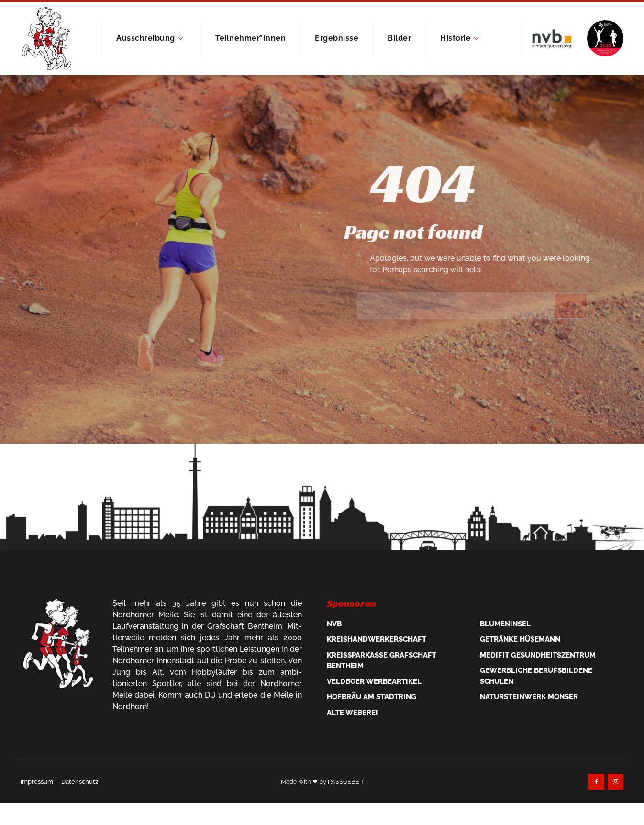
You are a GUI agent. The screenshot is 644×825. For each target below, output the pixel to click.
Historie (460, 38)
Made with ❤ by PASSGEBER (322, 819)
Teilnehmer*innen (250, 38)
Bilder (399, 38)
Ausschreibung (150, 38)
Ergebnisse (337, 38)
